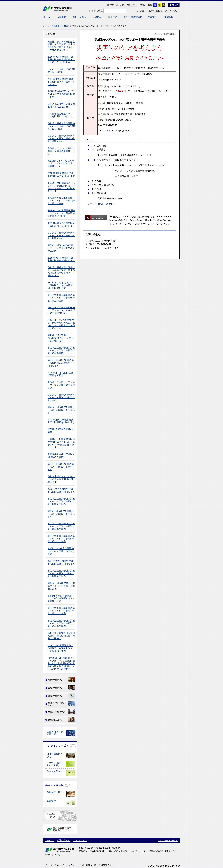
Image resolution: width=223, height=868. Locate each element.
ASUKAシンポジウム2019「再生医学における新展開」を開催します (61, 285)
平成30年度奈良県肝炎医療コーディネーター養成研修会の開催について (61, 213)
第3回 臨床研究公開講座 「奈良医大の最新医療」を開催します (61, 363)
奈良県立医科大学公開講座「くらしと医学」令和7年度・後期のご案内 (61, 623)
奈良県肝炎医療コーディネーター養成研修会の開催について (61, 385)
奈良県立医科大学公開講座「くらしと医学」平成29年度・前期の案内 (61, 139)
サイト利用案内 (84, 865)
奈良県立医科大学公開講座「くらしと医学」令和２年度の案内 (61, 398)
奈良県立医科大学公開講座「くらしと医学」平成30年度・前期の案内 (61, 201)
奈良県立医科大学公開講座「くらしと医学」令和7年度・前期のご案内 (61, 611)
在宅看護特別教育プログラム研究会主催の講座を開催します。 (61, 94)
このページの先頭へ (168, 840)
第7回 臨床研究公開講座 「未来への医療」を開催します (61, 551)
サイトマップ (80, 840)
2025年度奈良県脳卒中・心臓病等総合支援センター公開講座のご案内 (61, 648)
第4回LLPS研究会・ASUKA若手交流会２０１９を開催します (60, 338)
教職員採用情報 (55, 792)
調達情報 (51, 801)
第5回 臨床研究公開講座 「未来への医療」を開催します (61, 467)
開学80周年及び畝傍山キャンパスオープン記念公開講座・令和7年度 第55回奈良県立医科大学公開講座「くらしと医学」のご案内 (61, 663)
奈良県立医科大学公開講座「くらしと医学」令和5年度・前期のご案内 (61, 526)
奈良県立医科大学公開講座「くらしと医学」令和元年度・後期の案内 (61, 350)
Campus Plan (54, 771)
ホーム (46, 26)
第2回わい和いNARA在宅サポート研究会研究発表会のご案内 (61, 248)
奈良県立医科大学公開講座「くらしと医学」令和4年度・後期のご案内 (61, 501)
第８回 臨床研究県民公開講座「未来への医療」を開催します (61, 586)
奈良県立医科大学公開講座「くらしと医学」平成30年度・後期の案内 (61, 235)
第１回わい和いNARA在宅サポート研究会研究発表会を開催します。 (61, 163)
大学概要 (55, 26)
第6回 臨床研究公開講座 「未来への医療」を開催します (61, 514)
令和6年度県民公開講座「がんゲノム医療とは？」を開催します (61, 598)
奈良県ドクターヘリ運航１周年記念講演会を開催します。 (61, 151)
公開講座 (66, 26)
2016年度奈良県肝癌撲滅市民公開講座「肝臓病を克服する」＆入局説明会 (61, 60)
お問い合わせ (64, 840)
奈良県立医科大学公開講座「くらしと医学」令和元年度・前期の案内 (61, 298)
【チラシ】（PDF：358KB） (100, 204)
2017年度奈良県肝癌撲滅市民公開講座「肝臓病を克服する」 (61, 82)
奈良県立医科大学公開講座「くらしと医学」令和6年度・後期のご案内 (61, 573)
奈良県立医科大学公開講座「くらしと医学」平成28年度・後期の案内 (61, 126)
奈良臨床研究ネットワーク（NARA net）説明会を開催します (61, 479)
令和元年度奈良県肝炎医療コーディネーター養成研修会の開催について (61, 310)
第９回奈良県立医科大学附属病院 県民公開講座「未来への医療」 (61, 636)
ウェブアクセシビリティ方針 (60, 865)
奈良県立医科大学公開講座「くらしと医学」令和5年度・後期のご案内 (61, 539)
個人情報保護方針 (103, 865)
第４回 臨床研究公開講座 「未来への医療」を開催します (61, 410)
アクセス (49, 840)
